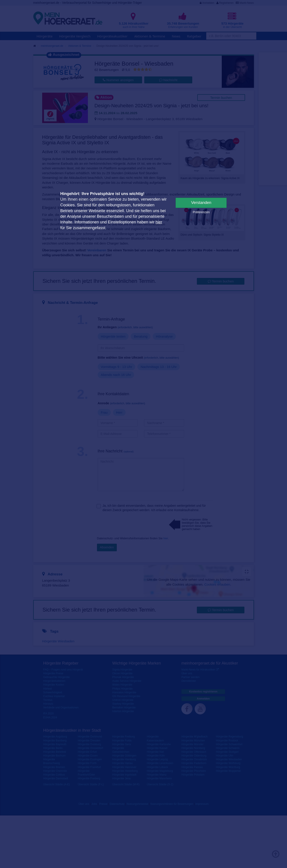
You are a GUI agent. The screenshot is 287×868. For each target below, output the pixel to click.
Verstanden (201, 203)
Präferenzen (201, 212)
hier (159, 222)
